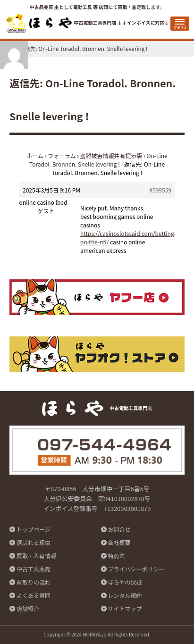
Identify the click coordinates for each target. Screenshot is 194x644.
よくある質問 (34, 595)
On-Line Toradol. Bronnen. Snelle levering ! (98, 160)
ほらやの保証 (125, 582)
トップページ (34, 529)
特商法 (117, 556)
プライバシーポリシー (136, 569)
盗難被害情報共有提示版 (111, 155)
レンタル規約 (125, 595)
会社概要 (119, 542)
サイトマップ (125, 608)
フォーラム (62, 155)
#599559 (160, 190)
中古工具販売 (34, 569)
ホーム (35, 155)
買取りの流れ (34, 582)
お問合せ (119, 529)
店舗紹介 (28, 608)
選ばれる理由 (34, 542)
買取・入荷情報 (36, 556)
